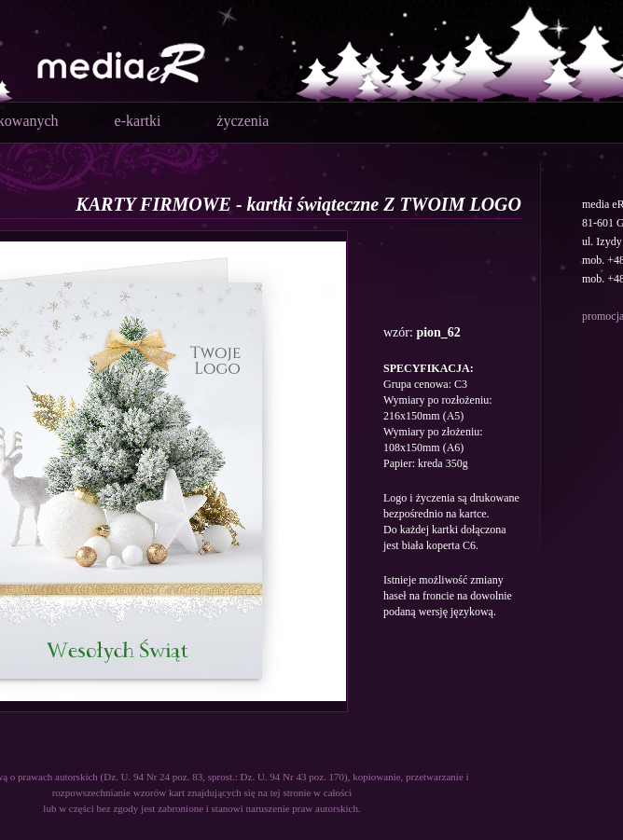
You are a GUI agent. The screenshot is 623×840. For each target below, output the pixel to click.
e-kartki (138, 121)
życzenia (242, 121)
